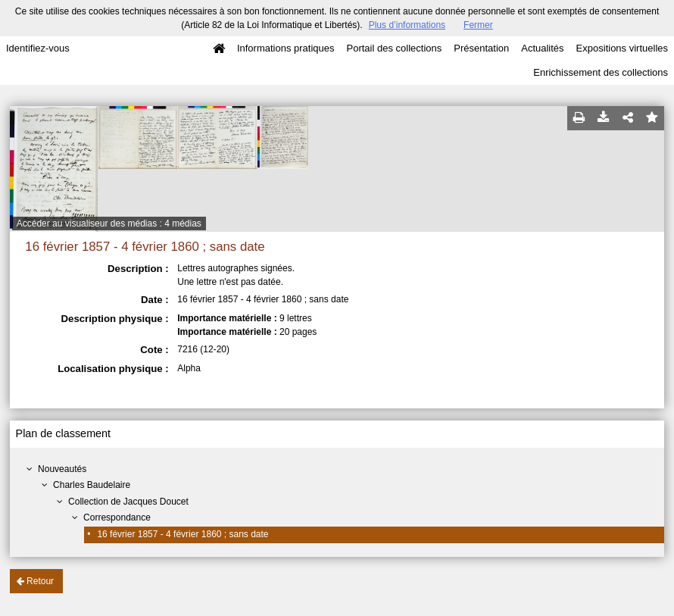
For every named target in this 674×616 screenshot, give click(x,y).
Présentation (481, 48)
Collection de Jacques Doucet (128, 502)
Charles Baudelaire (92, 485)
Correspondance (117, 518)
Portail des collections (395, 48)
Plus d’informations (407, 25)
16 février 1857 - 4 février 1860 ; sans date (183, 534)
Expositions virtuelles (622, 48)
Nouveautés (62, 469)
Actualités (542, 48)
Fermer (478, 25)
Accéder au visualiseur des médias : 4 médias (109, 224)
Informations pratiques (286, 48)
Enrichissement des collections (601, 72)
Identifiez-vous (38, 48)
